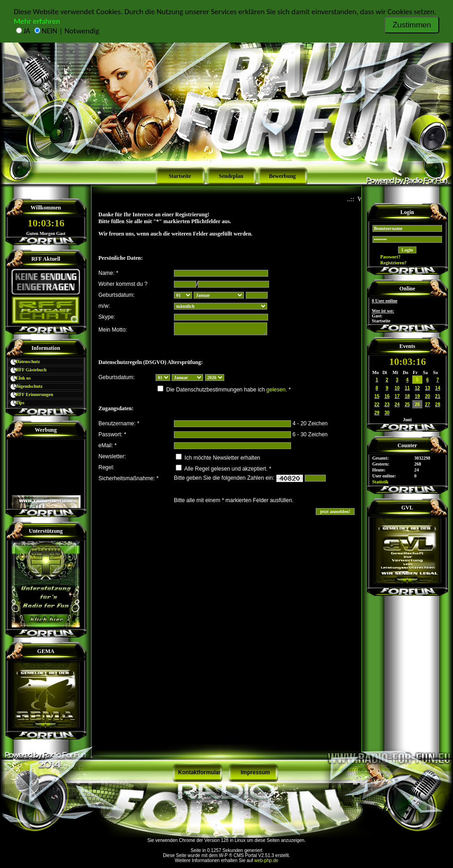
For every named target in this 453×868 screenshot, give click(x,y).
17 (397, 396)
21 (438, 396)
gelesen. (277, 390)
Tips (16, 403)
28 (438, 405)
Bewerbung (283, 176)
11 (407, 388)
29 (377, 413)
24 (397, 405)
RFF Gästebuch (27, 370)
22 (377, 405)
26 (418, 405)
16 (387, 396)
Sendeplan (231, 176)
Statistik (381, 482)
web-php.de (266, 860)
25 (407, 405)
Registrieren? (390, 263)
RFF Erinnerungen (30, 394)
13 (428, 388)
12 (418, 388)
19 (418, 396)
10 (397, 388)
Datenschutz (24, 362)
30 (387, 413)
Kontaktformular (199, 772)
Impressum (255, 772)
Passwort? (386, 257)
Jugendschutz (25, 386)
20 (428, 396)
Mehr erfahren (37, 21)
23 (387, 405)
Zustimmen (412, 25)
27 (428, 405)
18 (407, 396)
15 (377, 396)
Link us (19, 378)
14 (438, 388)
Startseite (180, 176)
